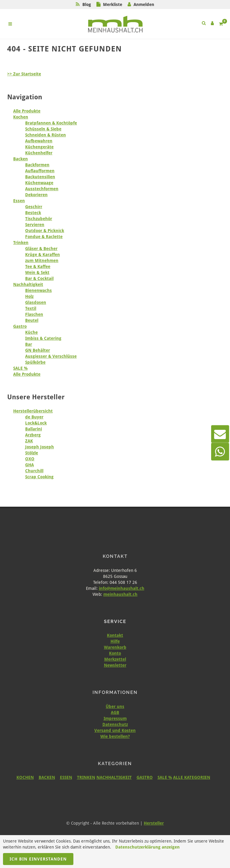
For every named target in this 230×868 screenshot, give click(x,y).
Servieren (35, 225)
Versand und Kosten (115, 730)
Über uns (115, 706)
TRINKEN (86, 777)
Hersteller (154, 823)
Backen (21, 159)
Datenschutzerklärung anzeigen (147, 847)
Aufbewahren (39, 141)
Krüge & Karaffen (43, 255)
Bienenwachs (38, 290)
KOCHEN (25, 777)
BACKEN (47, 777)
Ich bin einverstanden (38, 859)
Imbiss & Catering (43, 338)
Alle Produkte (27, 111)
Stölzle (32, 453)
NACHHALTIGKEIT (114, 777)
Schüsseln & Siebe (43, 129)
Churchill (34, 471)
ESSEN (66, 777)
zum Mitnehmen (42, 261)
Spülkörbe (35, 362)
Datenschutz (115, 724)
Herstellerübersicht (33, 411)
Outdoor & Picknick (45, 231)
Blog (87, 4)
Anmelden (144, 4)
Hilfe (115, 641)
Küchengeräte (39, 147)
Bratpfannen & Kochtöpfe (51, 123)
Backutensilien (40, 177)
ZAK (29, 441)
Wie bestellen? (115, 736)
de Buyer (34, 417)
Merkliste (113, 4)
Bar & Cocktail (39, 278)
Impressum (115, 718)
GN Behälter (38, 350)
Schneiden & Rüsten (46, 135)
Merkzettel (115, 659)
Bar (29, 344)
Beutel (32, 320)
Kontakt (115, 635)
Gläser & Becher (41, 249)
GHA (29, 465)
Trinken (21, 243)
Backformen (37, 165)
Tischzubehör (39, 219)
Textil (31, 308)
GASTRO (145, 777)
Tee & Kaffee (38, 267)
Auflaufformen (40, 171)
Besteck (33, 213)
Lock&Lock (36, 423)
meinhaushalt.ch (120, 594)
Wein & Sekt (37, 272)
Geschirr (34, 207)
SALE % (20, 368)
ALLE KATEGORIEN (192, 777)
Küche (31, 332)
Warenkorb (115, 647)
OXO (30, 459)
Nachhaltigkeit (28, 284)
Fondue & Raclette (44, 237)
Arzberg (33, 435)
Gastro (20, 326)
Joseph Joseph (40, 447)
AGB (115, 712)
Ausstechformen (42, 189)
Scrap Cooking (39, 477)
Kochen (21, 117)
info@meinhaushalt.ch (122, 588)
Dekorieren (36, 195)
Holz (29, 296)
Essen (19, 201)
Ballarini (34, 429)
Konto (115, 653)
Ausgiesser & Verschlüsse (51, 356)
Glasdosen (36, 302)
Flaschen (34, 314)
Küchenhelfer (39, 153)
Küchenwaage (39, 183)
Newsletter (115, 665)
